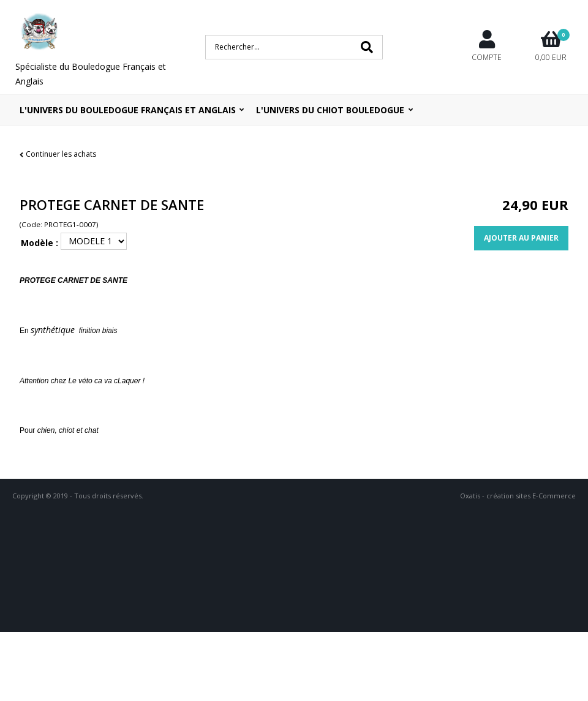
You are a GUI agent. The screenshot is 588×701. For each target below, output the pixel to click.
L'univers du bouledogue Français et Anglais (128, 110)
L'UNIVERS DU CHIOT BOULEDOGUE (330, 110)
